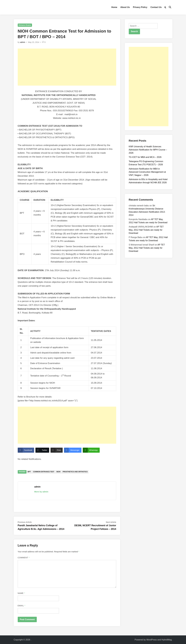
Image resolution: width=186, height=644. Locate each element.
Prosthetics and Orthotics (75, 472)
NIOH (58, 472)
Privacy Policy (140, 7)
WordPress (152, 640)
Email (22, 606)
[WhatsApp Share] (91, 450)
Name (21, 593)
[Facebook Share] (26, 450)
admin (23, 42)
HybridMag (167, 640)
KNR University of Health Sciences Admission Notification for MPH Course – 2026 (148, 150)
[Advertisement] (67, 67)
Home (114, 7)
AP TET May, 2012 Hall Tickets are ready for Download (146, 230)
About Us (125, 7)
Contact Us (156, 7)
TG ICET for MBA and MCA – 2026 (145, 157)
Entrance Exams (25, 25)
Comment (24, 558)
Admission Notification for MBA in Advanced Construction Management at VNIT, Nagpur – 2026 (147, 172)
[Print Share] (57, 450)
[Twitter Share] (42, 450)
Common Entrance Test (44, 472)
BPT (29, 472)
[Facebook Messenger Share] (73, 450)
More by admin (41, 492)
